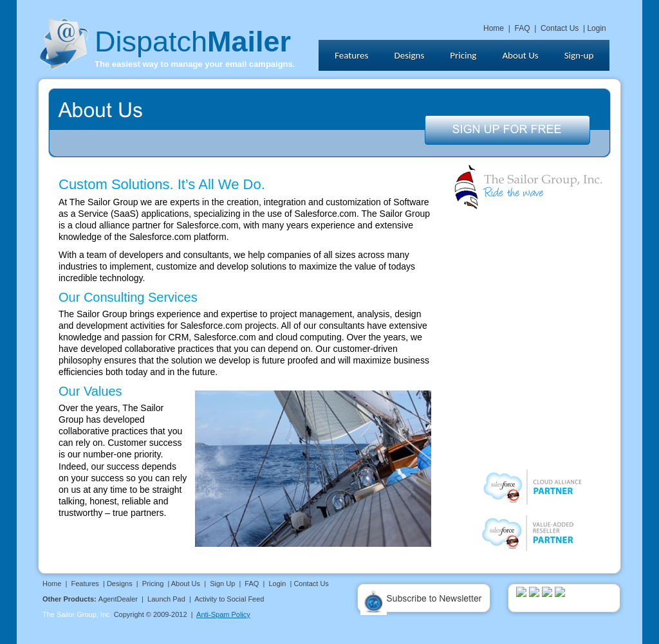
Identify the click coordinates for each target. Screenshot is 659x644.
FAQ (522, 28)
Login (596, 28)
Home (494, 28)
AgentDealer (118, 599)
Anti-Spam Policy (223, 614)
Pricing (153, 584)
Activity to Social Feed (229, 599)
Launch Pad (166, 599)
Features (85, 584)
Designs (120, 584)
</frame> (473, 59)
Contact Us (560, 28)
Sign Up (222, 584)
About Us (186, 584)
